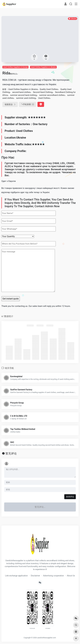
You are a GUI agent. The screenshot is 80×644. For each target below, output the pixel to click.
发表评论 (70, 497)
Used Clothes (44, 98)
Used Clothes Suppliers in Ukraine (43, 67)
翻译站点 (14, 74)
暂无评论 (11, 453)
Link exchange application (16, 576)
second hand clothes (21, 92)
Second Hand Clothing (43, 92)
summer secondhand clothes (52, 95)
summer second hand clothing (24, 95)
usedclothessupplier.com (47, 638)
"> (28, 104)
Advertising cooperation (53, 576)
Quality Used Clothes (49, 89)
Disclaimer (35, 576)
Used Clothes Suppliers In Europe (15, 67)
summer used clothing (26, 98)
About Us (71, 576)
